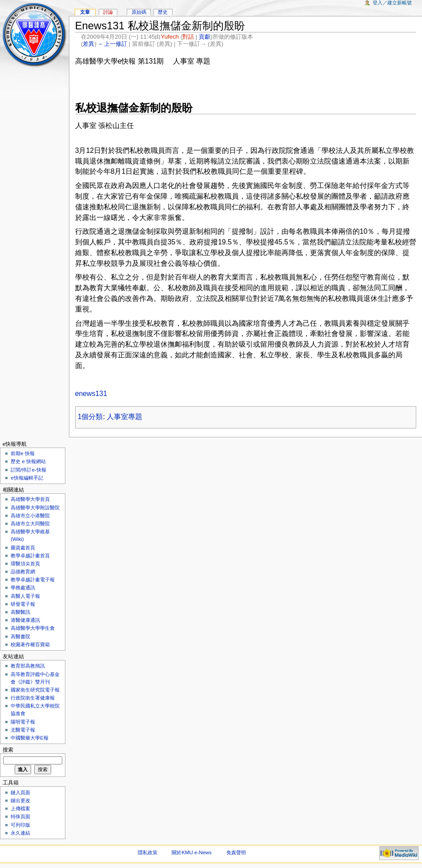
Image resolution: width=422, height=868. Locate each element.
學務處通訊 (23, 588)
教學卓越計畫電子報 (33, 580)
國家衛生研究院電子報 (35, 690)
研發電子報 (23, 604)
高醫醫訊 (20, 612)
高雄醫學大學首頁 (30, 499)
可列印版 (20, 825)
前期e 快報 (23, 453)
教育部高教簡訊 (28, 666)
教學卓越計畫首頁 (30, 556)
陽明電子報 (23, 722)
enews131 (91, 394)
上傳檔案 (20, 808)
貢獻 (205, 37)
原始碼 (139, 12)
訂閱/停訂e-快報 (28, 470)
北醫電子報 (23, 730)
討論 (108, 12)
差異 (88, 44)
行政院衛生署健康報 (33, 698)
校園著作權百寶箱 (30, 644)
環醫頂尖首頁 (25, 564)
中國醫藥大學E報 (30, 738)
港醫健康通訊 (25, 620)
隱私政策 (148, 852)
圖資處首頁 (23, 548)
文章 (85, 12)
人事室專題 (125, 417)
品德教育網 (23, 572)
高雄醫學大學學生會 (33, 628)
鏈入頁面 (20, 792)
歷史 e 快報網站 (31, 461)
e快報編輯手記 (27, 478)
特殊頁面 (20, 816)
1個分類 (90, 417)
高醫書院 (20, 636)
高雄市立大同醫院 (30, 524)
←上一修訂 (113, 44)
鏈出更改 (20, 800)
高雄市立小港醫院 (30, 516)
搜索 (8, 750)
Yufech (170, 37)
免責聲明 (236, 852)
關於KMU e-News (191, 852)
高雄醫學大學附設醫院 (35, 508)
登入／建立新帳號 (392, 3)
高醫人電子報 (25, 596)
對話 (188, 37)
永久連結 (20, 833)
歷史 (163, 12)
